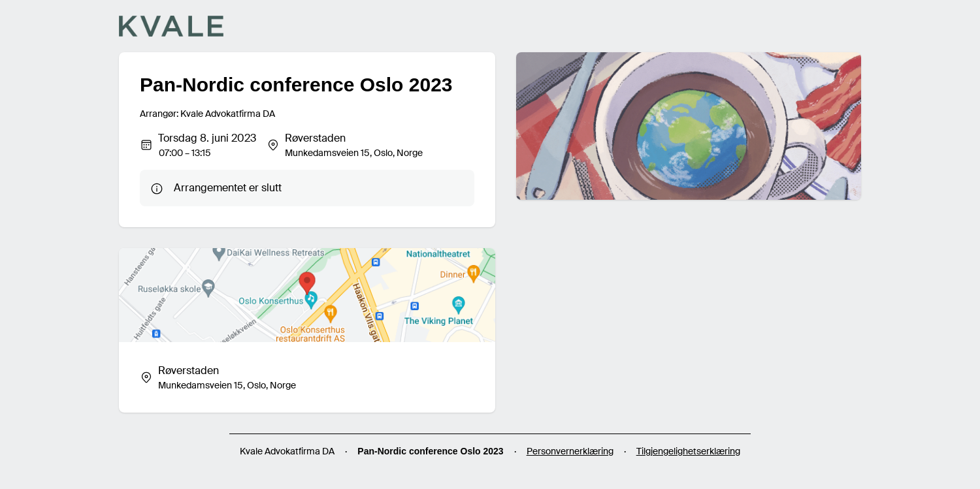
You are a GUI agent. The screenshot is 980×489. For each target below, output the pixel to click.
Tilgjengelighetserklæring (688, 451)
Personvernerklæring (570, 451)
